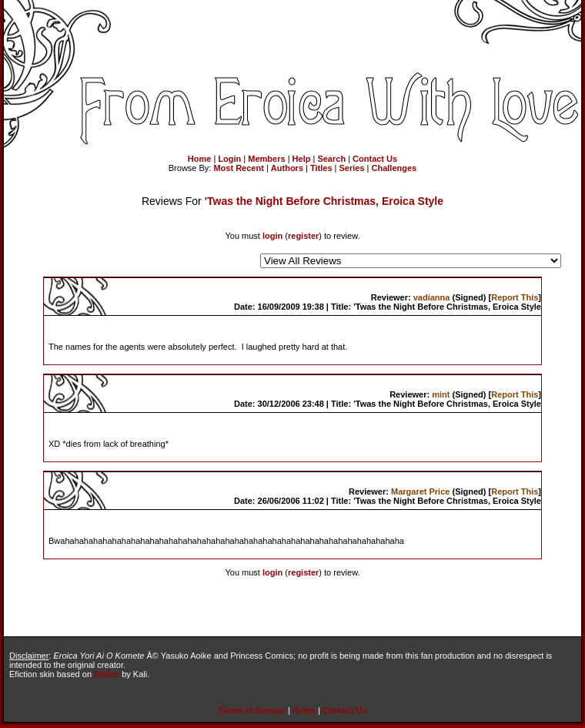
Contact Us (375, 159)
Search (331, 159)
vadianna (432, 297)
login (272, 236)
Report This (515, 297)
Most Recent (238, 168)
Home (200, 159)
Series (352, 168)
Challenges (394, 168)
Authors (287, 168)
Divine (107, 674)
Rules (304, 710)
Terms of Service (252, 710)
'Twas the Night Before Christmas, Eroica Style (324, 201)
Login (229, 159)
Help (302, 159)
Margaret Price (420, 491)
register (303, 236)
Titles (321, 168)
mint (441, 394)
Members (266, 159)
